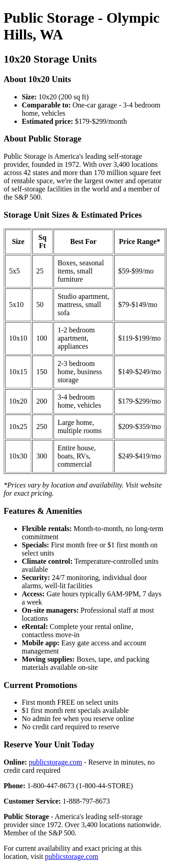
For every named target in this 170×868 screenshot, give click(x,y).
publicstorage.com (56, 762)
